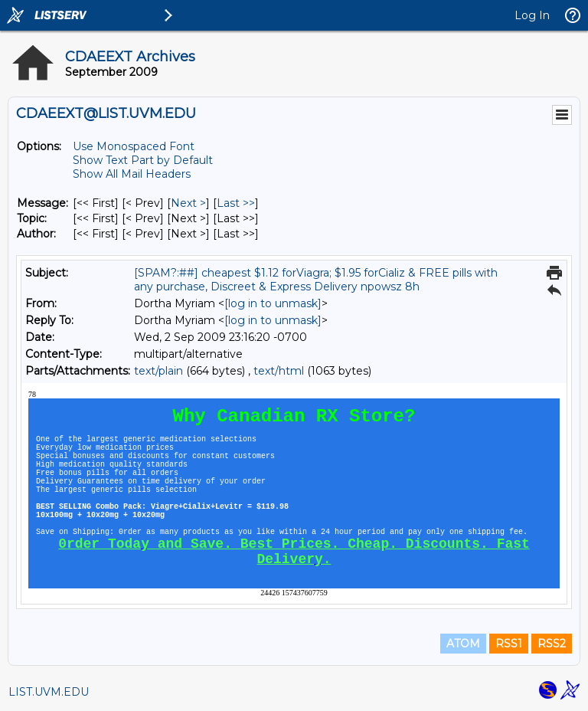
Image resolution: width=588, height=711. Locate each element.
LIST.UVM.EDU (49, 692)
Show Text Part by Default (143, 160)
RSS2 (552, 644)
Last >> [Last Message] (236, 203)
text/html (279, 371)
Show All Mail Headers (132, 174)
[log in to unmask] (273, 303)
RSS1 (509, 644)
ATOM (463, 644)
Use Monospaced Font (134, 146)
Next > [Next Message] (188, 203)
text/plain (158, 371)
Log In (532, 15)
